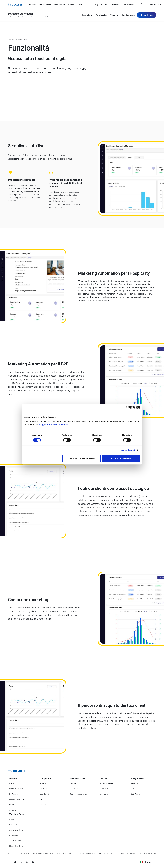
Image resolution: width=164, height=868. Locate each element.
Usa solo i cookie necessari (82, 458)
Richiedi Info (147, 15)
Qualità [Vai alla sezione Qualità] (73, 783)
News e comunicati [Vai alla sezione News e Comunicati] (17, 799)
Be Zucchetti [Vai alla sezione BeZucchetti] (14, 794)
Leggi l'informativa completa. (54, 425)
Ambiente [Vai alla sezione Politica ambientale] (104, 789)
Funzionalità (101, 15)
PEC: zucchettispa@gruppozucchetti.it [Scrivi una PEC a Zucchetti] (96, 853)
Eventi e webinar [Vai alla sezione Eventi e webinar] (16, 789)
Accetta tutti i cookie (121, 458)
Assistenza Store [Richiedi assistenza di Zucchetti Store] (16, 830)
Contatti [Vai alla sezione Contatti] (13, 805)
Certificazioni (45, 799)
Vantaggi (114, 15)
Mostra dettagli (128, 450)
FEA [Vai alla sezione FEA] (132, 789)
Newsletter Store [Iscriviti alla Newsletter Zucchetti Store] (16, 846)
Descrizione (87, 15)
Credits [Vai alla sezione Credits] (43, 805)
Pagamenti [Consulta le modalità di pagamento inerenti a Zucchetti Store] (14, 835)
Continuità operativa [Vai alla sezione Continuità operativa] (79, 794)
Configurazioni (128, 15)
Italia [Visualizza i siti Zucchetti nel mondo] (147, 862)
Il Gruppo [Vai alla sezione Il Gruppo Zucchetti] (13, 783)
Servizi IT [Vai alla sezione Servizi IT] (134, 783)
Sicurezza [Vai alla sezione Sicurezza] (74, 789)
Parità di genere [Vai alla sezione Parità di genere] (107, 783)
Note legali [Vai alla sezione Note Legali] (44, 789)
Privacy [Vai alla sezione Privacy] (43, 783)
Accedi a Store (155, 5)
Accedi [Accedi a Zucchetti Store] (12, 819)
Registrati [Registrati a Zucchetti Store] (13, 825)
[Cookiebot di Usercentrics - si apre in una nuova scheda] (128, 408)
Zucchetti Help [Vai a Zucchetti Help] (15, 841)
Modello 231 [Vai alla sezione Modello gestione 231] (45, 794)
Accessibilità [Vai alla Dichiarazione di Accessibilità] (105, 794)
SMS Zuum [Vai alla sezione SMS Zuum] (135, 794)
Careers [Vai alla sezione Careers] (13, 810)
